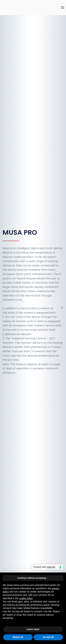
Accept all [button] (48, 637)
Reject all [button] (18, 637)
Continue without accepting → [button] (33, 578)
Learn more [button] (33, 629)
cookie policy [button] (26, 598)
